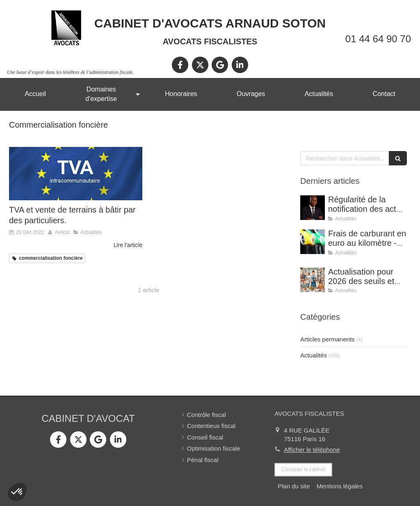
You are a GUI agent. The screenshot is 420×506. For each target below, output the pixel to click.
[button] (17, 492)
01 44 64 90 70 (378, 39)
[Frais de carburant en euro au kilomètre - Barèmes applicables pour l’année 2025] (313, 242)
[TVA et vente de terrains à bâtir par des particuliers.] (76, 174)
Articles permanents (328, 339)
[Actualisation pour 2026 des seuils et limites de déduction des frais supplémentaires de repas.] (313, 280)
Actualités (314, 355)
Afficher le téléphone (312, 450)
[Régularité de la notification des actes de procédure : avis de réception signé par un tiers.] (313, 208)
